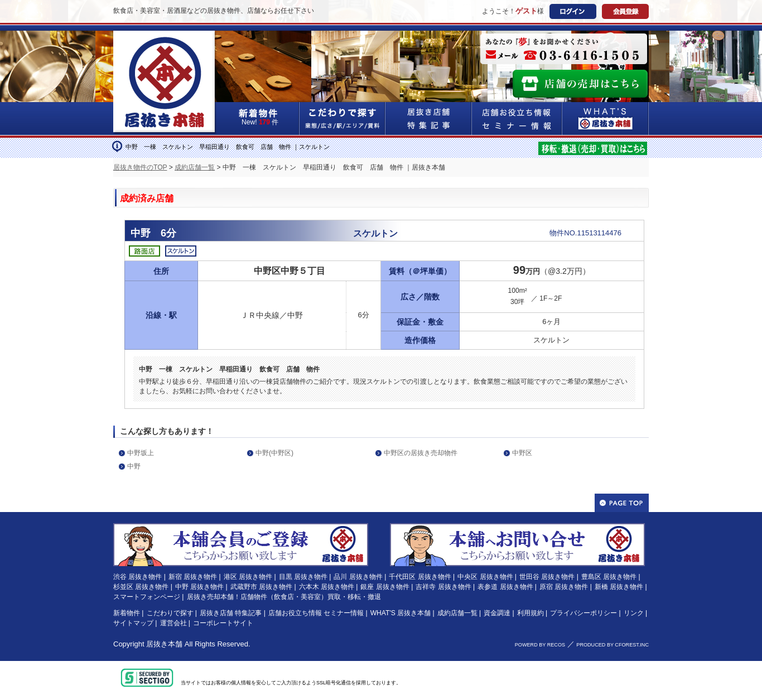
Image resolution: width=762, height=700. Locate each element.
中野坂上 (141, 453)
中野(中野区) (274, 453)
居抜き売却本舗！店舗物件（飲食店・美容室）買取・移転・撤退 (284, 597)
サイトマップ (133, 623)
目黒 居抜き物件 (303, 577)
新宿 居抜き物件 (193, 577)
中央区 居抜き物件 (485, 577)
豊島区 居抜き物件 (609, 577)
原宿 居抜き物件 (564, 587)
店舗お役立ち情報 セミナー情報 (316, 613)
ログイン (573, 11)
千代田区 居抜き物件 (420, 577)
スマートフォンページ (147, 597)
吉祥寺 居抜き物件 (443, 587)
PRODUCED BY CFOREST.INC (613, 645)
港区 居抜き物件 (248, 577)
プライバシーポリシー (583, 613)
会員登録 (625, 11)
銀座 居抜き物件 (385, 587)
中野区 (522, 453)
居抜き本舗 (164, 644)
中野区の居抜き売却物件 (421, 453)
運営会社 (173, 623)
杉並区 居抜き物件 (141, 587)
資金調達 (497, 613)
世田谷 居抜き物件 (547, 577)
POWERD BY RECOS (540, 645)
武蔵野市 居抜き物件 (261, 587)
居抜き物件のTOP (140, 167)
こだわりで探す (343, 119)
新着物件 (127, 613)
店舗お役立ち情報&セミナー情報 (517, 119)
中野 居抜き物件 (199, 587)
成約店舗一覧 (195, 167)
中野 (134, 466)
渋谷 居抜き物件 (138, 577)
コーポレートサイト (223, 623)
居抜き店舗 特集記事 (231, 613)
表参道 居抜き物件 (505, 587)
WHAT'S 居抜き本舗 (401, 613)
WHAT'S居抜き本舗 (606, 119)
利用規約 (530, 613)
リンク (634, 613)
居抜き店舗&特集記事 (429, 119)
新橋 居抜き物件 (619, 587)
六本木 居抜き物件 (327, 587)
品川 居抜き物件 (358, 577)
